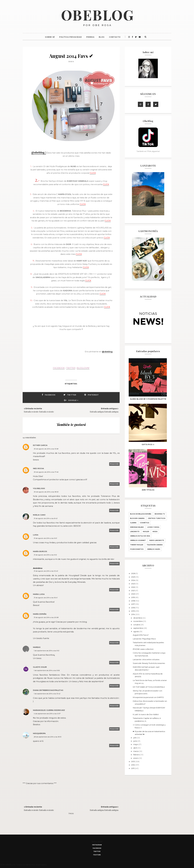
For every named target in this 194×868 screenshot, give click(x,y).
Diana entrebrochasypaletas (48, 690)
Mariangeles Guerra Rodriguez (49, 710)
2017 (133, 604)
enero (136, 758)
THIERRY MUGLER (137, 545)
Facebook (50, 395)
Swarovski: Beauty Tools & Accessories (149, 663)
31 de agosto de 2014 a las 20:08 (46, 617)
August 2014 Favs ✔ (141, 635)
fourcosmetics (137, 549)
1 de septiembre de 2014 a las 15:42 (47, 694)
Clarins (133, 523)
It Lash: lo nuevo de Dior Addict (146, 714)
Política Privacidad (70, 37)
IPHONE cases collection (143, 649)
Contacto (115, 37)
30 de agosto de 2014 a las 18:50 (46, 492)
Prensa (90, 37)
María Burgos (40, 551)
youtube (97, 855)
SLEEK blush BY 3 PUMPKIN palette (148, 399)
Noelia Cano (39, 515)
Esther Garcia (40, 445)
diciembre (138, 618)
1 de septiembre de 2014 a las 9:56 (47, 670)
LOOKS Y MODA (153, 527)
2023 (133, 584)
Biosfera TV (160, 514)
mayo (136, 744)
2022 (133, 587)
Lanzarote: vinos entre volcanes (146, 659)
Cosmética (145, 523)
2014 (133, 614)
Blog (102, 37)
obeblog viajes (154, 549)
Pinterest (93, 395)
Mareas (37, 647)
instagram (97, 845)
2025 (133, 577)
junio (136, 741)
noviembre (138, 621)
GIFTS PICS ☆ (148, 444)
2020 (134, 594)
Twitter (72, 395)
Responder (114, 464)
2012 (133, 765)
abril (135, 748)
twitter (97, 851)
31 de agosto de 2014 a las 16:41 (46, 598)
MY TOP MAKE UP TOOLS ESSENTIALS (149, 687)
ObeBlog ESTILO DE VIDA (140, 536)
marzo (136, 751)
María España (40, 614)
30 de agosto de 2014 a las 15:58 (46, 449)
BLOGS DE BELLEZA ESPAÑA (141, 514)
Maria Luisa (39, 594)
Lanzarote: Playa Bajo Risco (144, 639)
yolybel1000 (39, 488)
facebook (97, 848)
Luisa (36, 535)
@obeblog (107, 352)
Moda (155, 532)
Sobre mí (50, 37)
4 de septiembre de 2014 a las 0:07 (47, 714)
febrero (137, 755)
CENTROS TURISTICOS (157, 518)
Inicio (71, 813)
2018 (133, 601)
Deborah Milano (137, 527)
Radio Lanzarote (157, 540)
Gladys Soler (40, 667)
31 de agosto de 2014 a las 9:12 (45, 555)
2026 (133, 573)
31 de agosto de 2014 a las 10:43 (46, 571)
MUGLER (146, 532)
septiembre (139, 628)
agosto (137, 631)
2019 (133, 597)
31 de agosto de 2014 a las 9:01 (45, 538)
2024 (133, 580)
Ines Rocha (38, 468)
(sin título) (148, 490)
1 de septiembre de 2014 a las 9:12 (46, 651)
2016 (133, 608)
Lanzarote (135, 532)
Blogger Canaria (137, 518)
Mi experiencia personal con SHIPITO (148, 697)
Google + (73, 400)
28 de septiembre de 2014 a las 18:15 (48, 737)
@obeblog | (39, 152)
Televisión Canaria (155, 545)
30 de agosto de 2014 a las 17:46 (46, 472)
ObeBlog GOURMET (138, 540)
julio (135, 738)
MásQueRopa (39, 733)
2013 (133, 761)
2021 (133, 591)
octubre (137, 625)
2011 (133, 768)
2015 (133, 611)
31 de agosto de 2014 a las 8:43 (46, 518)
